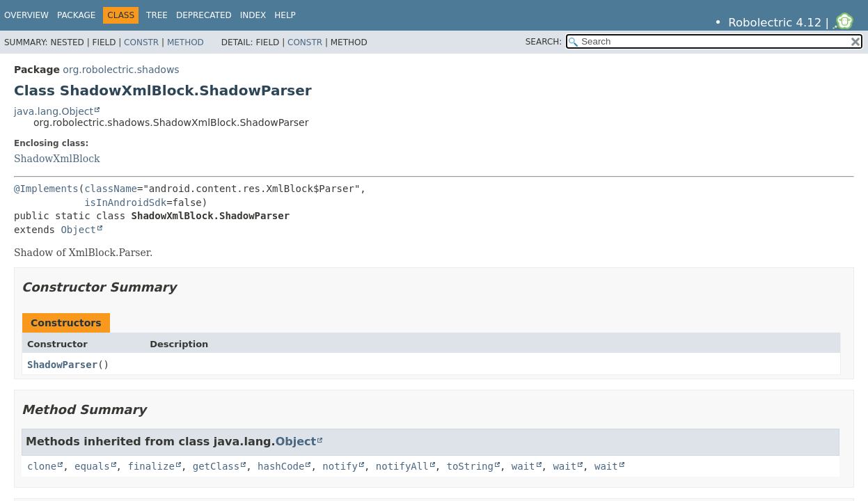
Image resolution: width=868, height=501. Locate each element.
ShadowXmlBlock (57, 159)
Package (76, 15)
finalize (151, 466)
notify (340, 466)
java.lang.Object (54, 111)
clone (42, 466)
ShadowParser (62, 365)
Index (253, 15)
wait (523, 466)
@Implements (46, 189)
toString (470, 466)
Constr (141, 42)
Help (285, 15)
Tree (157, 15)
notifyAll (402, 466)
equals (92, 466)
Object (78, 230)
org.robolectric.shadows (121, 70)
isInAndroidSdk (125, 202)
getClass (216, 466)
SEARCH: (544, 42)
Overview (26, 15)
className (111, 189)
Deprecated (204, 15)
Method (186, 42)
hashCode (281, 466)
